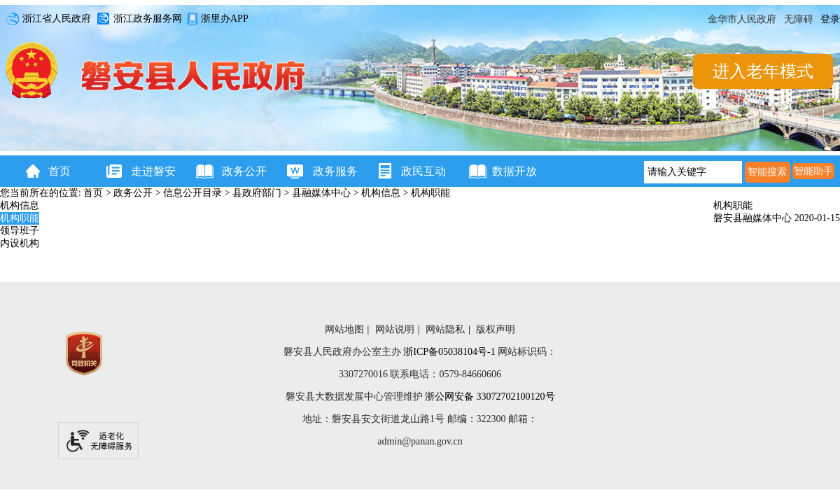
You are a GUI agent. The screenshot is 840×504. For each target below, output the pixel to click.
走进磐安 (150, 171)
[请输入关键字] (693, 172)
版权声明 (496, 329)
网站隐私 (445, 329)
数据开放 (514, 171)
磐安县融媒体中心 (754, 218)
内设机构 (20, 243)
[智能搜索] (768, 172)
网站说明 (395, 329)
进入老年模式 (763, 71)
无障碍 (799, 19)
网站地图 (344, 329)
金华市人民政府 (742, 19)
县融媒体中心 (321, 193)
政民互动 (423, 171)
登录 (830, 19)
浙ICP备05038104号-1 (449, 352)
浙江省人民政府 (46, 20)
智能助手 (813, 171)
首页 (59, 171)
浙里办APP (216, 20)
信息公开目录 (192, 193)
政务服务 (332, 171)
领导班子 (20, 231)
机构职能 (430, 193)
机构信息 (381, 193)
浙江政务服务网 (137, 20)
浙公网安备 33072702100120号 (490, 397)
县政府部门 (257, 193)
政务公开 (241, 171)
